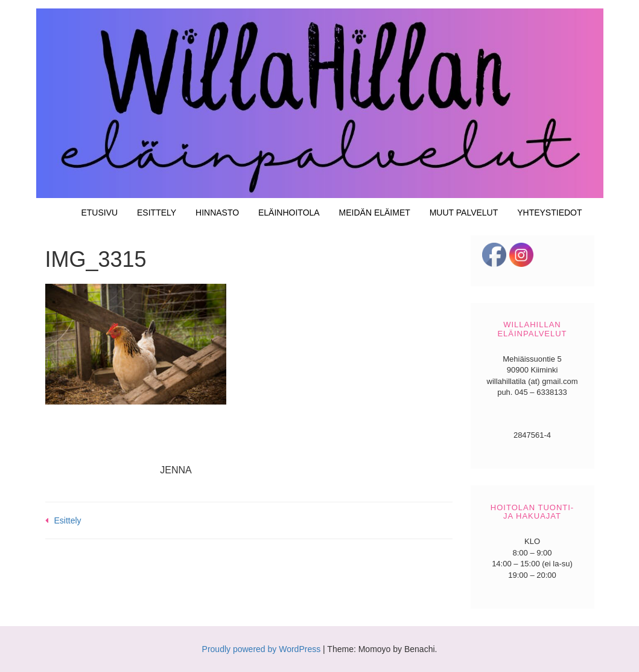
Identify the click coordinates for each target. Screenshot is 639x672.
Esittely (157, 213)
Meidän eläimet (375, 213)
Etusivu (99, 213)
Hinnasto (217, 213)
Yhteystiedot (549, 213)
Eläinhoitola (289, 213)
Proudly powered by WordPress (262, 649)
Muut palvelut (464, 213)
